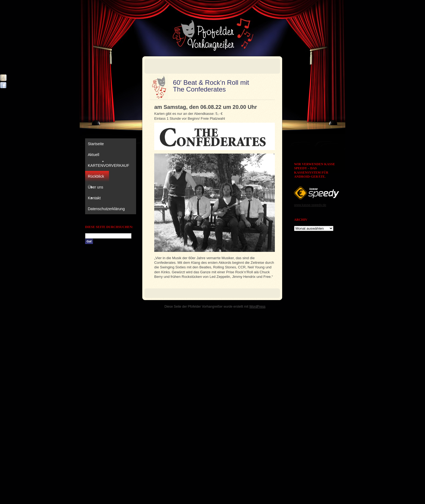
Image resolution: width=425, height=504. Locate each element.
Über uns (96, 189)
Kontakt (94, 198)
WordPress (257, 307)
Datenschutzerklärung (106, 209)
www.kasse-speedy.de (310, 205)
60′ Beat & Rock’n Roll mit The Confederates (211, 86)
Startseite (96, 144)
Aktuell (96, 156)
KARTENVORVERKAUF (109, 165)
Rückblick (96, 178)
